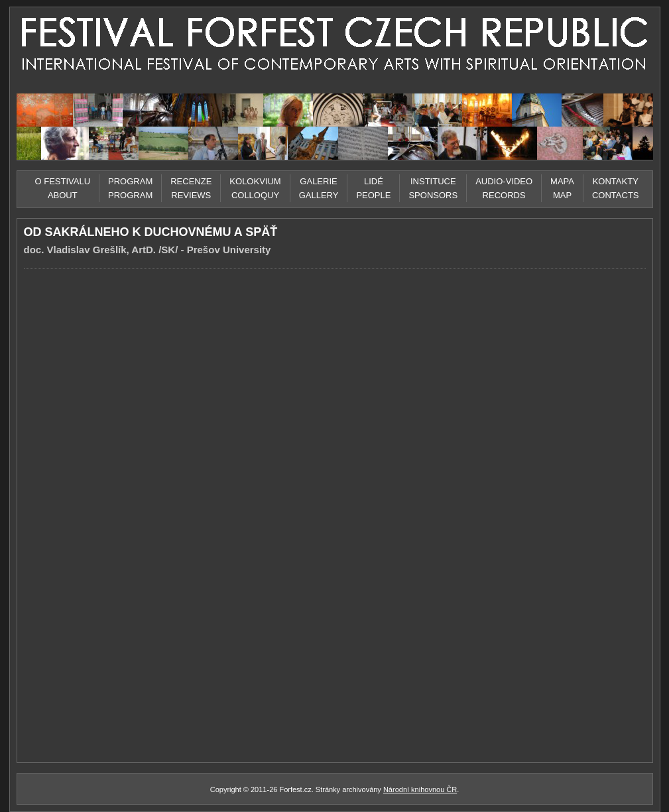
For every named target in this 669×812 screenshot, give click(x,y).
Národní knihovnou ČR (420, 789)
